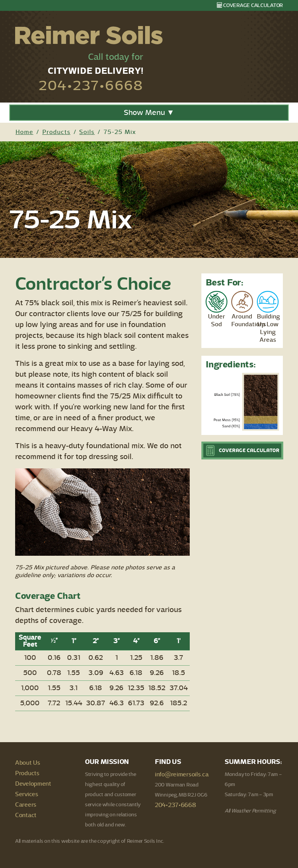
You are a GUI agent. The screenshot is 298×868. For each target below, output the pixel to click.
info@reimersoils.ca (182, 774)
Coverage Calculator (250, 5)
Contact (26, 815)
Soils (87, 132)
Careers (26, 805)
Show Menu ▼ (149, 112)
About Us (28, 763)
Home (24, 132)
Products (56, 132)
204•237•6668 (91, 86)
